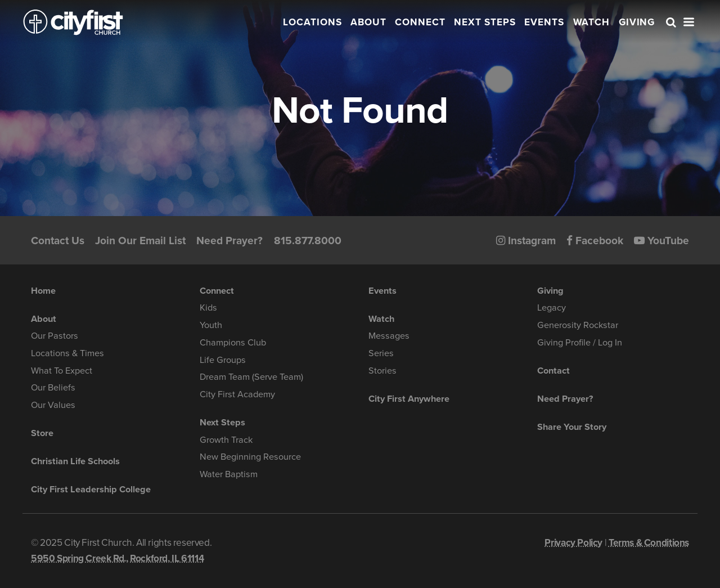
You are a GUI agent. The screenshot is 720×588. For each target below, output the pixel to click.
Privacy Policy (573, 543)
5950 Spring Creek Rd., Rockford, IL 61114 (117, 558)
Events (544, 22)
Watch (592, 22)
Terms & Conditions (649, 543)
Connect (420, 22)
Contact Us (58, 241)
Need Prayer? (229, 241)
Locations (312, 22)
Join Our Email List (140, 241)
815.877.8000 (308, 241)
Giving (637, 22)
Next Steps (485, 22)
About (368, 22)
